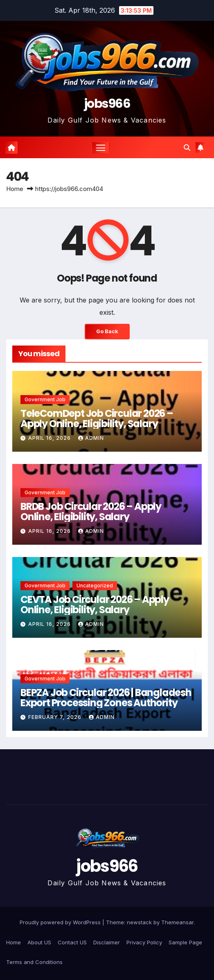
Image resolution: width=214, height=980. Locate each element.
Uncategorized (95, 585)
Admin (91, 438)
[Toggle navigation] (101, 148)
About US (39, 942)
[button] (187, 148)
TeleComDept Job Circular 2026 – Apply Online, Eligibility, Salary (97, 418)
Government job (45, 399)
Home (15, 189)
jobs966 (107, 104)
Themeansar (177, 922)
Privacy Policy (144, 942)
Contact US (72, 942)
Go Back (107, 331)
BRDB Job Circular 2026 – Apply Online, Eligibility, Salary (91, 512)
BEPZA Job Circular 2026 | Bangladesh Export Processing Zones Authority (106, 698)
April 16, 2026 (50, 438)
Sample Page (185, 942)
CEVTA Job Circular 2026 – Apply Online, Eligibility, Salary (95, 605)
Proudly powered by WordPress (61, 922)
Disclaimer (107, 942)
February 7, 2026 (56, 717)
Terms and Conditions (34, 962)
